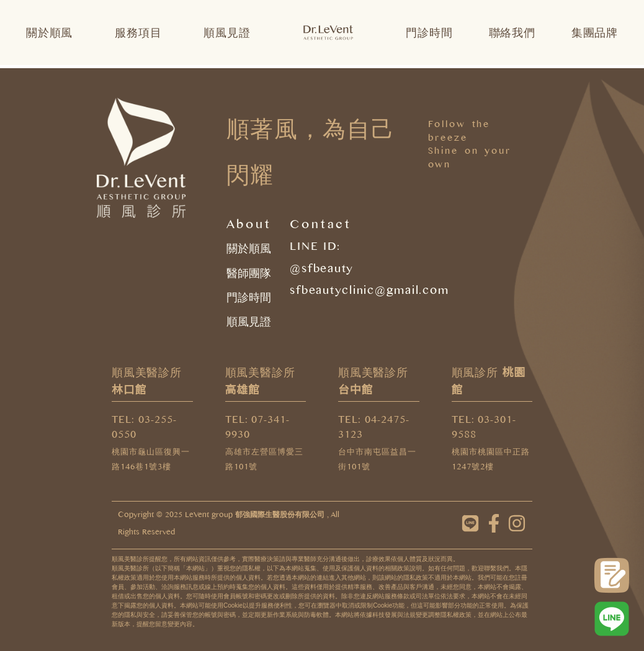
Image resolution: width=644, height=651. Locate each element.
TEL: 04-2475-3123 (374, 429)
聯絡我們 (512, 33)
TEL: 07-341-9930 (258, 429)
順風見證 (227, 33)
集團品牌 (595, 33)
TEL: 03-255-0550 (144, 429)
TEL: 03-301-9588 (484, 429)
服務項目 (141, 33)
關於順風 (52, 33)
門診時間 (429, 33)
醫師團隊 (249, 273)
